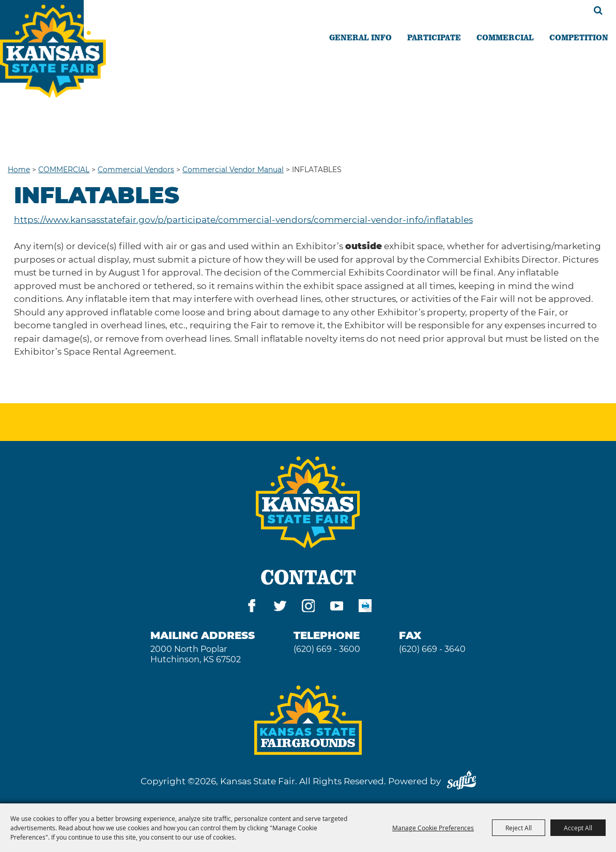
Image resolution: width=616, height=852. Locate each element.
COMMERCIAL (505, 37)
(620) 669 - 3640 (432, 649)
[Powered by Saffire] (461, 781)
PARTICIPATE (434, 37)
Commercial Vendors (136, 170)
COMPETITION (579, 37)
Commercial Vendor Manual (233, 170)
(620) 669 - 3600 (327, 649)
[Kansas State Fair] (53, 51)
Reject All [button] (519, 828)
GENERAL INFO (360, 37)
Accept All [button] (578, 828)
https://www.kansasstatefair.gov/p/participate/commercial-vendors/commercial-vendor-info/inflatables (243, 220)
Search (598, 10)
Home (19, 170)
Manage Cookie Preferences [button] (433, 828)
